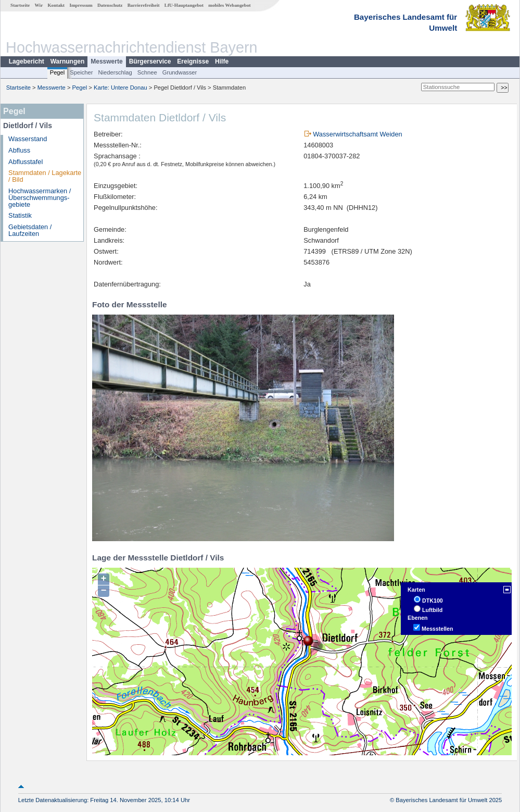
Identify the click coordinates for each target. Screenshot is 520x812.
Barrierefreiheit (144, 5)
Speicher (81, 72)
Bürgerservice (150, 61)
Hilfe (222, 61)
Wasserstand (28, 139)
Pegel (58, 72)
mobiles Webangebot (229, 5)
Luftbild (432, 610)
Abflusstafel (26, 162)
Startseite (20, 5)
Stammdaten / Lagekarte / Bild (45, 176)
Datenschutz (110, 5)
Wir (39, 5)
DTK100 (433, 601)
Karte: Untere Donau (121, 88)
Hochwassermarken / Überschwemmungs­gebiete (40, 198)
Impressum (81, 5)
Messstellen (437, 629)
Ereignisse (193, 61)
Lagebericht (27, 61)
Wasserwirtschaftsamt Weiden (357, 134)
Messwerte (106, 61)
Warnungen (68, 61)
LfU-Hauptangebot (184, 5)
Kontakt (56, 5)
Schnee (147, 72)
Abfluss (19, 150)
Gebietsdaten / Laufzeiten (30, 230)
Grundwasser (180, 72)
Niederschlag (115, 72)
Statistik (20, 215)
